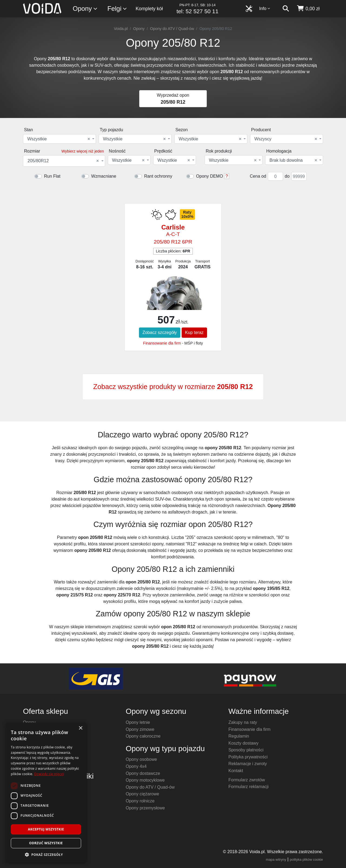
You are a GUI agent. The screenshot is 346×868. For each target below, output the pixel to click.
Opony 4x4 (136, 766)
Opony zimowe (140, 729)
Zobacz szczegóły (160, 332)
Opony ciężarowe (142, 794)
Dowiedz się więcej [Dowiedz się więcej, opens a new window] (49, 774)
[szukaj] (286, 9)
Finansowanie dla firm (162, 343)
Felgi (117, 9)
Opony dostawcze (143, 773)
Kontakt (236, 771)
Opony (85, 9)
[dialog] (46, 793)
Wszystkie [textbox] (59, 139)
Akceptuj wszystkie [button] (46, 829)
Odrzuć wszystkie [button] (46, 843)
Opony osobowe (141, 759)
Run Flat (52, 176)
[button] (46, 855)
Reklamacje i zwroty (248, 764)
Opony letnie (138, 722)
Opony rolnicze (140, 801)
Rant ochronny (158, 176)
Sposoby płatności (246, 750)
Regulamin (239, 736)
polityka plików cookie (306, 859)
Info (265, 9)
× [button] (80, 728)
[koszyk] (308, 9)
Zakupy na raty (243, 722)
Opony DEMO (209, 176)
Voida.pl (121, 29)
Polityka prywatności (248, 757)
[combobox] (59, 139)
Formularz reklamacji (248, 787)
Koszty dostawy (243, 743)
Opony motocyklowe (145, 780)
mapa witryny (276, 859)
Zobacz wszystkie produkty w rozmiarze (173, 387)
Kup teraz (194, 332)
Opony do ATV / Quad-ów (172, 29)
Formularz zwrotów (247, 780)
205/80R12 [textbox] (63, 161)
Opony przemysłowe (145, 808)
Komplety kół (149, 9)
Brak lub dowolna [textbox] (293, 160)
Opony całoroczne (143, 736)
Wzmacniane (104, 176)
